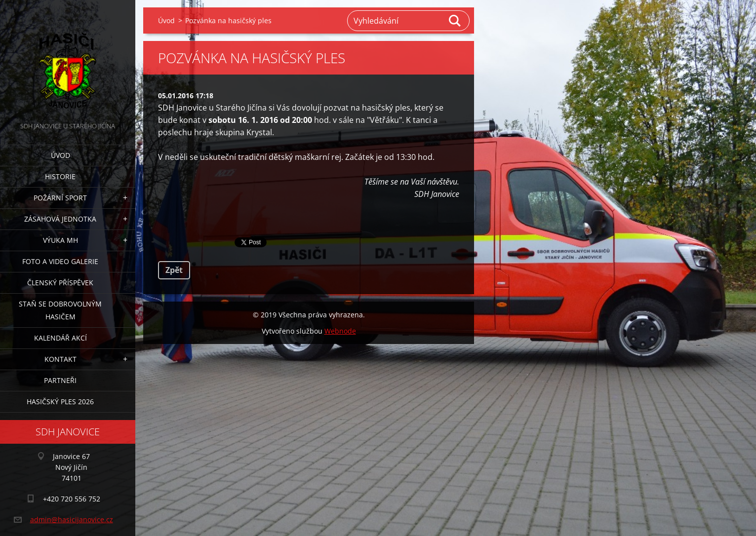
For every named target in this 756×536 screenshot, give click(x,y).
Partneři (60, 380)
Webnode (340, 331)
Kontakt (60, 359)
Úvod (60, 155)
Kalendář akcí (60, 338)
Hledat (455, 21)
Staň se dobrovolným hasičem (60, 310)
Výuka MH (60, 240)
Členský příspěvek (60, 283)
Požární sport (60, 198)
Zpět (174, 270)
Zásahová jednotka (60, 219)
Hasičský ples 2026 (60, 402)
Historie (60, 176)
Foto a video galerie (60, 261)
